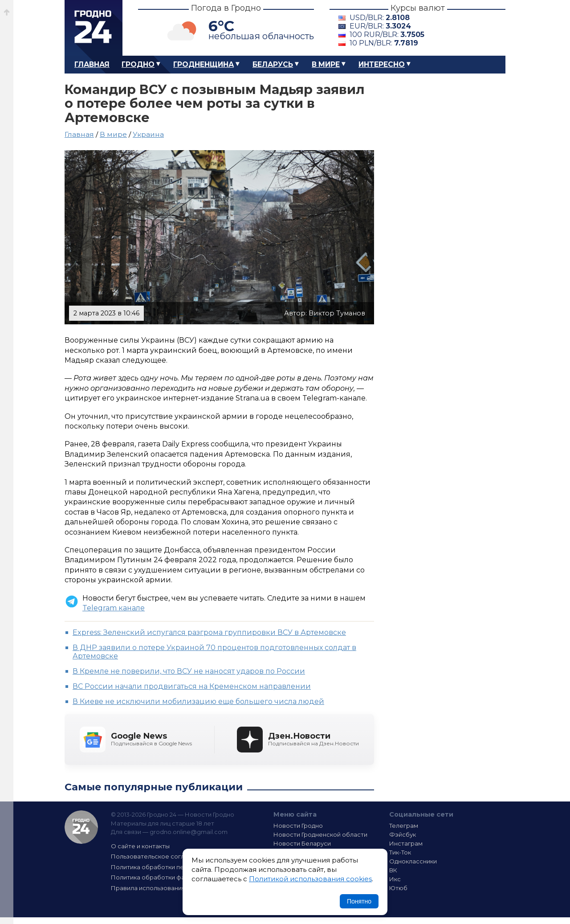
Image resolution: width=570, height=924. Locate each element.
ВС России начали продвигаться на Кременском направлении (192, 686)
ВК (393, 870)
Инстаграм (406, 843)
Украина (148, 134)
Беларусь (273, 64)
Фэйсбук (403, 834)
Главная (92, 64)
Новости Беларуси (302, 843)
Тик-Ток (400, 852)
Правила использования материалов (167, 888)
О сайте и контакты (140, 846)
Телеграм (404, 826)
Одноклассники (413, 861)
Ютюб (398, 888)
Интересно (382, 64)
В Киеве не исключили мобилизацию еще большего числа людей (198, 701)
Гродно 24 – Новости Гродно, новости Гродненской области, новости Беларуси (94, 28)
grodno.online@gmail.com (189, 832)
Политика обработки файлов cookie (166, 877)
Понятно (359, 901)
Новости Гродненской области (320, 834)
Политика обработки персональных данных (177, 867)
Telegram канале (114, 608)
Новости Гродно (298, 826)
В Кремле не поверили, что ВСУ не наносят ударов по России (189, 671)
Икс (395, 879)
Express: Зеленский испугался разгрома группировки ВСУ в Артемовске (209, 632)
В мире (326, 64)
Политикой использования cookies (310, 879)
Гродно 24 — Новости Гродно (81, 827)
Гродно (138, 64)
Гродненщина (204, 64)
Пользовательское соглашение (159, 856)
